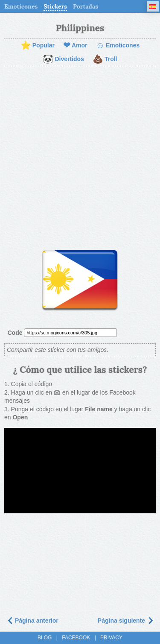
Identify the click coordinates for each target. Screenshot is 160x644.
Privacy (111, 638)
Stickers (55, 6)
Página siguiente (126, 621)
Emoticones (21, 6)
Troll (105, 59)
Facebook (76, 638)
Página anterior (32, 621)
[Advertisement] (80, 155)
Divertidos (63, 59)
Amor (75, 46)
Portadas (86, 6)
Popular (38, 46)
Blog (45, 638)
